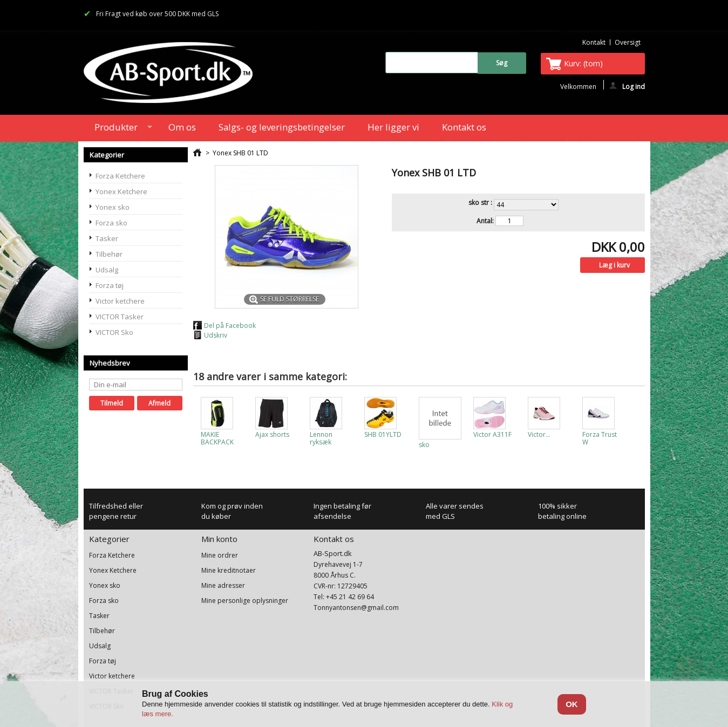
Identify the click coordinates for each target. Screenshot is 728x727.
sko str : (481, 203)
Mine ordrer (220, 555)
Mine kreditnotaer (229, 571)
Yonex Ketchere (121, 191)
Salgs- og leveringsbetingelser (282, 127)
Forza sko (111, 223)
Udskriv (216, 335)
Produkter (118, 129)
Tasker (107, 238)
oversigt (628, 42)
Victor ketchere (120, 301)
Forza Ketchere (120, 176)
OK (572, 704)
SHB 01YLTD (383, 434)
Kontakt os (464, 127)
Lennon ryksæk (321, 438)
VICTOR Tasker (120, 317)
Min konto (219, 539)
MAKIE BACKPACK (217, 438)
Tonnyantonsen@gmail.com (356, 608)
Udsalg (107, 270)
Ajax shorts (272, 434)
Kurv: (583, 63)
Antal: (485, 221)
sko (424, 445)
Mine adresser (223, 586)
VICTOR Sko (114, 332)
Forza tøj (110, 285)
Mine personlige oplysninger (245, 601)
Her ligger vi (393, 127)
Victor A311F (492, 434)
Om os (182, 127)
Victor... (539, 434)
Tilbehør (109, 254)
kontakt (594, 42)
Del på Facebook (230, 325)
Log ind (627, 86)
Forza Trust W (600, 438)
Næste (634, 418)
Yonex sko (113, 207)
